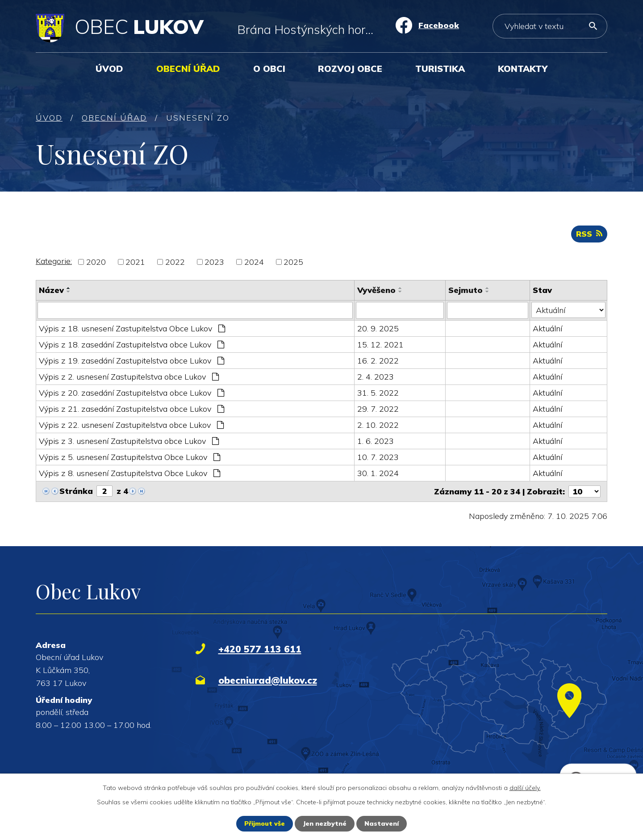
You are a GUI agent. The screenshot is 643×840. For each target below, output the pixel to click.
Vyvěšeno (376, 290)
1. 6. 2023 (376, 441)
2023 (214, 262)
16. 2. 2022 (378, 361)
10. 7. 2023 (378, 457)
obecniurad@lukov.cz (268, 680)
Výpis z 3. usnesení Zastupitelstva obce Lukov (129, 441)
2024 (254, 262)
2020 (96, 262)
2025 (293, 262)
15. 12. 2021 (380, 345)
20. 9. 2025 (378, 328)
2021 (135, 262)
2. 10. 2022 (378, 425)
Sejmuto (466, 290)
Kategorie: (54, 261)
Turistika (440, 69)
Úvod (109, 69)
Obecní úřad (188, 69)
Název (51, 290)
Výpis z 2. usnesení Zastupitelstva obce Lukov (129, 377)
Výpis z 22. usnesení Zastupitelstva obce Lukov (131, 425)
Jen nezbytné (325, 823)
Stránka (76, 491)
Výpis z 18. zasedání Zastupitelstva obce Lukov (132, 345)
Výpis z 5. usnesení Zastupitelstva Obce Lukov (129, 457)
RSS (589, 234)
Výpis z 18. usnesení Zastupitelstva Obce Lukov (132, 328)
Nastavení (382, 823)
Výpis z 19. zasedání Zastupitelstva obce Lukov (132, 361)
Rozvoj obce (350, 69)
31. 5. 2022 (378, 393)
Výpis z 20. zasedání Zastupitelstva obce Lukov (132, 393)
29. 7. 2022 (378, 409)
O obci (269, 69)
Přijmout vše (265, 823)
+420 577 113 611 (260, 649)
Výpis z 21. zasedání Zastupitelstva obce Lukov (132, 409)
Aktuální (547, 328)
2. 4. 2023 (376, 377)
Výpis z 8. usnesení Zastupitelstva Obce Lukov (129, 473)
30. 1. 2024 (378, 473)
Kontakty (523, 69)
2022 (175, 262)
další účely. (525, 788)
